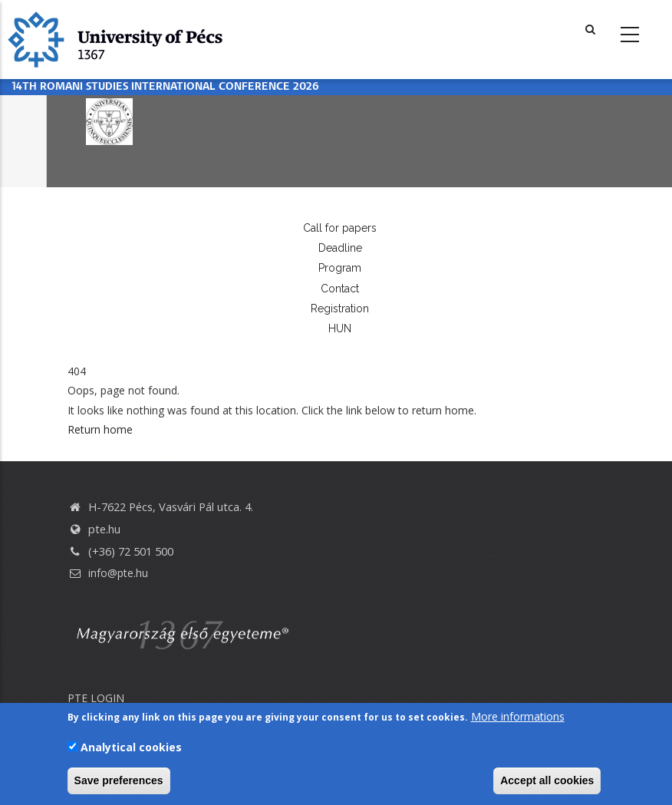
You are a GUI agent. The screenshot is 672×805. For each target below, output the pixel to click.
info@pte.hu (108, 573)
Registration (340, 308)
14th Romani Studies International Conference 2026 (165, 87)
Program (340, 268)
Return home (100, 429)
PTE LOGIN (96, 698)
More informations (518, 717)
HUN (340, 328)
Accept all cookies (547, 781)
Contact (340, 289)
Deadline (340, 248)
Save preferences (119, 781)
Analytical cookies (131, 747)
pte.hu (104, 529)
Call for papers (340, 228)
